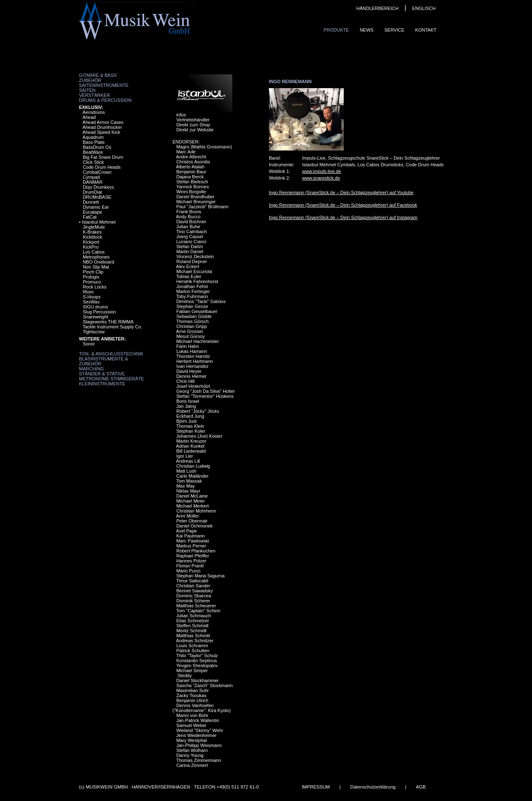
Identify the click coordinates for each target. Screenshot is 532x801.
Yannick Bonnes (193, 187)
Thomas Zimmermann (199, 760)
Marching (91, 369)
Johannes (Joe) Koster (199, 436)
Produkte (336, 30)
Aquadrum (93, 137)
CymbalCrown (97, 172)
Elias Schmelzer (193, 621)
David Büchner (191, 222)
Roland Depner (192, 261)
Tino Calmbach (192, 232)
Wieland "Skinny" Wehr (200, 730)
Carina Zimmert (192, 765)
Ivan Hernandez (192, 366)
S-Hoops (92, 297)
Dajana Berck (190, 177)
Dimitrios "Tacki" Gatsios (201, 301)
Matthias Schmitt (193, 636)
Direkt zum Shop (193, 125)
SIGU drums (95, 307)
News (367, 30)
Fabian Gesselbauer (197, 311)
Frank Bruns (189, 212)
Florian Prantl (190, 566)
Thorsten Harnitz (193, 356)
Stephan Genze (192, 306)
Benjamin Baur (191, 172)
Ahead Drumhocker (102, 127)
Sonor (89, 344)
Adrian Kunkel (191, 446)
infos (181, 115)
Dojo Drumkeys (98, 187)
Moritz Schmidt (191, 631)
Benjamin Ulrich (192, 700)
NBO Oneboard (99, 262)
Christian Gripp (191, 326)
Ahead (89, 117)
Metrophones (96, 257)
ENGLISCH (424, 8)
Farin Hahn (187, 346)
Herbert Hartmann (195, 361)
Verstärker (95, 95)
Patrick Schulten (193, 651)
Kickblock (92, 237)
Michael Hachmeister (198, 341)
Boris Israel (188, 401)
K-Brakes (92, 232)
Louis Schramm (192, 646)
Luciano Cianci (191, 242)
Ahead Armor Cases (103, 122)
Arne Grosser (190, 331)
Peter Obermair (192, 521)
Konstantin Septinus (197, 661)
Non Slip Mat (96, 267)
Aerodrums (94, 112)
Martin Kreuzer (191, 441)
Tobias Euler (189, 276)
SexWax (91, 302)
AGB (421, 787)
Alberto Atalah (191, 167)
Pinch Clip (93, 272)
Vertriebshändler (193, 120)
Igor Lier (185, 456)
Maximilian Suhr (192, 690)
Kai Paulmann (191, 536)
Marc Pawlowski (193, 541)
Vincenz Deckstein (195, 256)
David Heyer (189, 371)
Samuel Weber (191, 725)
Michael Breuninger (196, 202)
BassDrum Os (97, 147)
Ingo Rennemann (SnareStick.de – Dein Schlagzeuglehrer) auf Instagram (343, 217)
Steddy (184, 675)
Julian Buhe (188, 227)
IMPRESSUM (316, 787)
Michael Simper (192, 670)
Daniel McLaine (192, 496)
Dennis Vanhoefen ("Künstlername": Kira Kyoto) (202, 708)
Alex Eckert (188, 266)
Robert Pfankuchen (196, 551)
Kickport (91, 242)
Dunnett (91, 202)
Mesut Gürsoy (190, 336)
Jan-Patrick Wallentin (198, 720)
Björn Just (186, 421)
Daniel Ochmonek (194, 526)
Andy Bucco (188, 217)
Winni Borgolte (191, 192)
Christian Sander (193, 586)
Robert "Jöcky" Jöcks (198, 411)
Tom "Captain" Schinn (198, 611)
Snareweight (95, 317)
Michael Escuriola (194, 271)
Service (394, 30)
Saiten (87, 90)
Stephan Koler (191, 431)
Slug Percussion (99, 312)
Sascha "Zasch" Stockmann (204, 685)
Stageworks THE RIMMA (108, 322)
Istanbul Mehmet (99, 222)
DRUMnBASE (97, 197)
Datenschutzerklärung (373, 787)
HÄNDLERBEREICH (377, 8)
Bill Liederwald (191, 451)
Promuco (92, 282)
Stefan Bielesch (192, 182)
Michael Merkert (192, 506)
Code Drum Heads (102, 167)
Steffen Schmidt (192, 626)
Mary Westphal (191, 740)
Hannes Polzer (191, 561)
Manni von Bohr (192, 715)
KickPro (91, 247)
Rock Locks (95, 287)
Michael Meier (190, 501)
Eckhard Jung (190, 416)
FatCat (90, 217)
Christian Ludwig (193, 466)
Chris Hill (185, 381)
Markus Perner (191, 546)
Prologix (91, 277)
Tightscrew (94, 332)
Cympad (91, 177)
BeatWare (93, 152)
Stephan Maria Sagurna (200, 576)
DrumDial (92, 192)
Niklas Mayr (188, 491)
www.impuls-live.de (322, 171)
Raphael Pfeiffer (193, 556)
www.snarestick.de (321, 178)
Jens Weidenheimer (196, 735)
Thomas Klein (190, 426)
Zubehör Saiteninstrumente (104, 83)
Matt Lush (186, 471)
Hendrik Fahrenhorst (197, 281)
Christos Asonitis (193, 162)
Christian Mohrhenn (196, 511)
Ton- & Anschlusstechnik (111, 354)
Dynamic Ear (96, 207)
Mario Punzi (188, 571)
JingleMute (94, 227)
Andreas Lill (188, 461)
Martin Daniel (190, 251)
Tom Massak (189, 481)
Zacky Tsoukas (191, 695)
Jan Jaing (186, 406)
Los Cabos (94, 252)
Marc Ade (186, 152)
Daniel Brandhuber (195, 197)
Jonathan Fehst (192, 286)
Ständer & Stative (102, 374)
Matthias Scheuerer (196, 606)
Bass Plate (94, 142)
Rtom (88, 292)
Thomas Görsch (192, 321)
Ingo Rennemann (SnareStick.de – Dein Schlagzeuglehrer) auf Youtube (341, 192)
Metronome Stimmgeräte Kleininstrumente (111, 381)
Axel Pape (187, 531)
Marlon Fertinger (193, 291)
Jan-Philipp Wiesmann (199, 745)
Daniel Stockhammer (197, 680)
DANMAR (93, 182)
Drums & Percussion (105, 100)
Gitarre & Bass (98, 75)
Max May (186, 486)
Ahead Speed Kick (102, 132)
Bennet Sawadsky (195, 591)
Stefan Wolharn (192, 750)
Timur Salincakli (192, 581)
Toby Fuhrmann (192, 296)
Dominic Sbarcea (194, 596)
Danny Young (190, 755)
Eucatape (92, 212)
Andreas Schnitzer (195, 641)
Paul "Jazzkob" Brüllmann (202, 207)
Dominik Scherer (193, 601)
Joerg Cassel (190, 237)
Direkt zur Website (195, 130)
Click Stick (93, 162)
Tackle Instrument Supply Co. (112, 327)
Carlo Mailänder (192, 476)
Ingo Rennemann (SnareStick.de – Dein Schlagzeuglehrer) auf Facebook (343, 205)
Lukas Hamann (192, 351)
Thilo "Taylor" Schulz (197, 656)
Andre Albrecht (191, 157)
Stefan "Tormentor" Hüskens (205, 396)
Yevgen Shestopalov (197, 665)
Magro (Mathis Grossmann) (204, 147)
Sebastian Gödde (194, 316)
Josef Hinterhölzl (193, 386)
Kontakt (426, 30)
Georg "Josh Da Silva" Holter (206, 391)
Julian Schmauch (194, 616)
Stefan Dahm (190, 246)
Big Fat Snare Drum (103, 157)
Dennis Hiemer (191, 376)
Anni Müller (188, 516)
